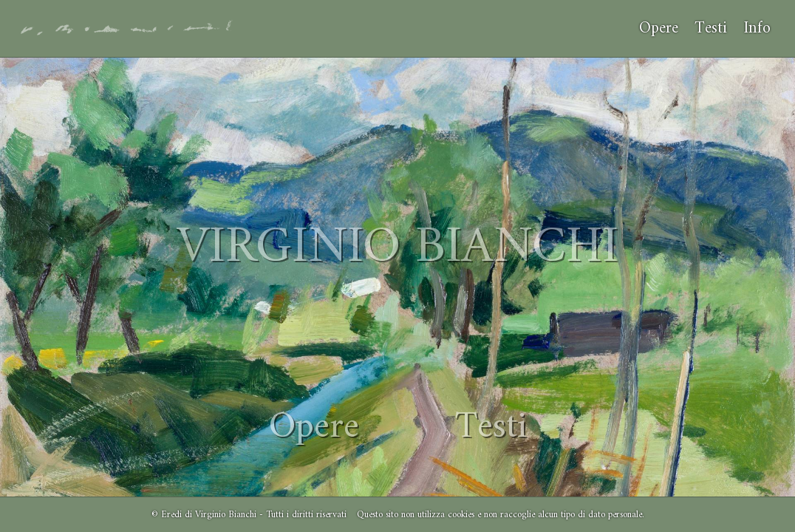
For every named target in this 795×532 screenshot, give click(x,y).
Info (757, 28)
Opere (659, 28)
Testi (711, 28)
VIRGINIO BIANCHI (397, 248)
